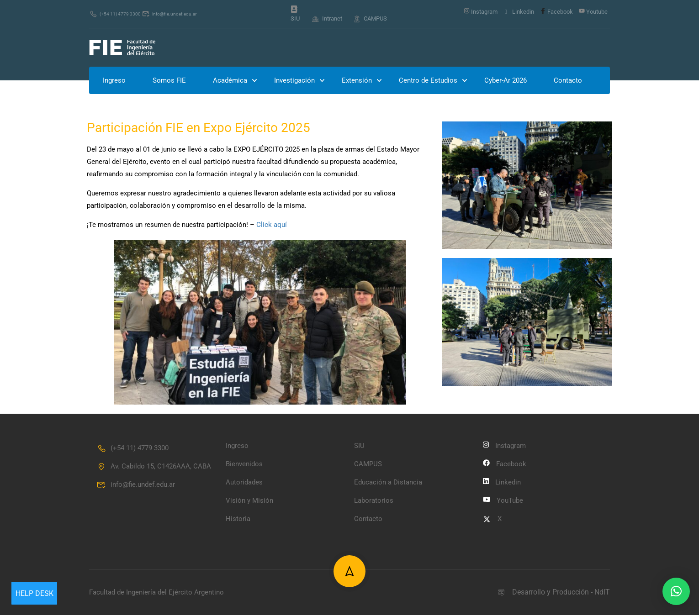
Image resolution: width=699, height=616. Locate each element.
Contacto (568, 81)
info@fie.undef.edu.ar (185, 14)
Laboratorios (374, 501)
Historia (238, 520)
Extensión (357, 81)
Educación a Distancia (388, 483)
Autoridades (244, 483)
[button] (676, 591)
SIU (295, 15)
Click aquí (272, 226)
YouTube (503, 501)
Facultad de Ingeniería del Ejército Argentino (156, 593)
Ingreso (114, 81)
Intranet (327, 18)
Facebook (556, 11)
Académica (230, 81)
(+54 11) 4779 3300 (119, 14)
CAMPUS (370, 18)
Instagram (481, 11)
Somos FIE (169, 81)
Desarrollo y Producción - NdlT (553, 593)
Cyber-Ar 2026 (506, 81)
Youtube (593, 11)
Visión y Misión (249, 501)
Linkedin (519, 12)
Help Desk (34, 593)
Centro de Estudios (428, 81)
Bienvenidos (244, 465)
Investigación (294, 81)
